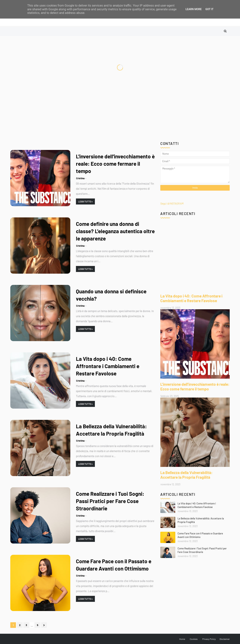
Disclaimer (225, 639)
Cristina (80, 178)
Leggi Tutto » (85, 201)
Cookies (194, 639)
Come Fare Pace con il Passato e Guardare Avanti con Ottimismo (114, 565)
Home (182, 639)
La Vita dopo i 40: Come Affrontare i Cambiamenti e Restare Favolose (108, 366)
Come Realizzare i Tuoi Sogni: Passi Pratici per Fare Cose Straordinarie (110, 501)
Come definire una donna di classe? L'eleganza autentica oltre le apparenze (115, 231)
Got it (209, 9)
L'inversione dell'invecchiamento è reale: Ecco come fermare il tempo (115, 164)
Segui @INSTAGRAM (172, 203)
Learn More (193, 9)
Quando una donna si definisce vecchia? (111, 295)
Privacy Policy (209, 639)
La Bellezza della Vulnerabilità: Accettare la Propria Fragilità (111, 430)
